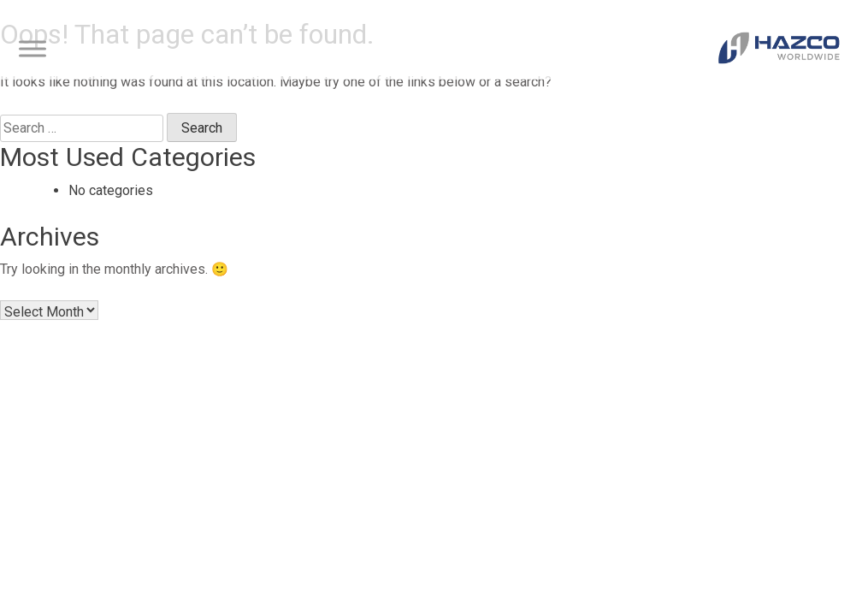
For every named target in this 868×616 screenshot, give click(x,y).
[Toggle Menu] (32, 49)
